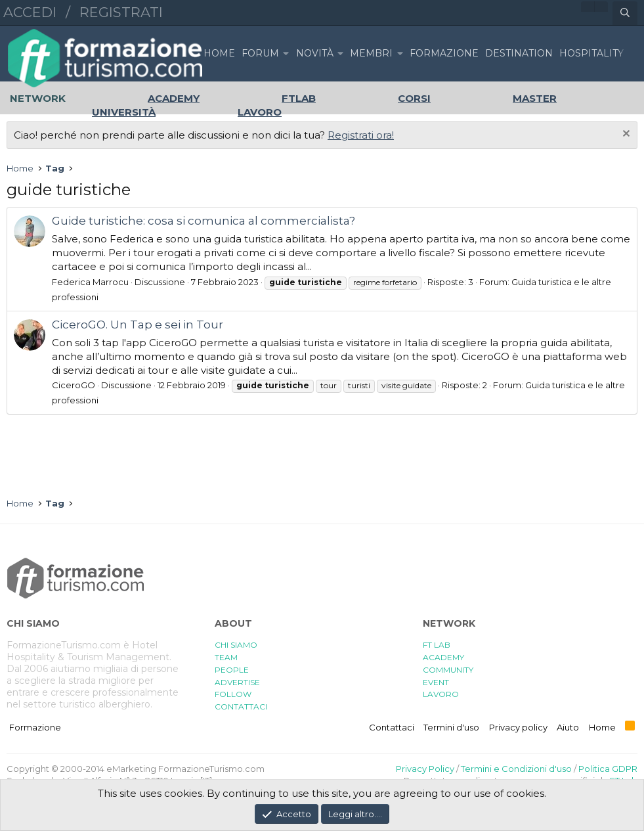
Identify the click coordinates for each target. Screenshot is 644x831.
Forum (260, 53)
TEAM (226, 657)
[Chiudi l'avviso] (625, 135)
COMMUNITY (448, 670)
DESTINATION (519, 53)
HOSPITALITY (591, 53)
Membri (371, 53)
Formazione (35, 727)
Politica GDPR (608, 769)
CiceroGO (74, 385)
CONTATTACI (241, 707)
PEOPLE (232, 670)
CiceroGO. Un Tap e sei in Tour (138, 325)
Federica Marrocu (90, 282)
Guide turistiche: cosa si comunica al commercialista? (204, 221)
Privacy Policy (425, 769)
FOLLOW (233, 694)
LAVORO (441, 694)
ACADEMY (443, 657)
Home (219, 53)
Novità (315, 53)
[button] (286, 54)
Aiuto (568, 727)
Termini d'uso (451, 727)
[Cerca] (625, 13)
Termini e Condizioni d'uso (516, 769)
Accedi (30, 12)
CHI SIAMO (236, 645)
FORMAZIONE (444, 53)
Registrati (121, 12)
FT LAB (437, 645)
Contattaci (392, 727)
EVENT (436, 682)
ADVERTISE (237, 682)
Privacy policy (518, 727)
